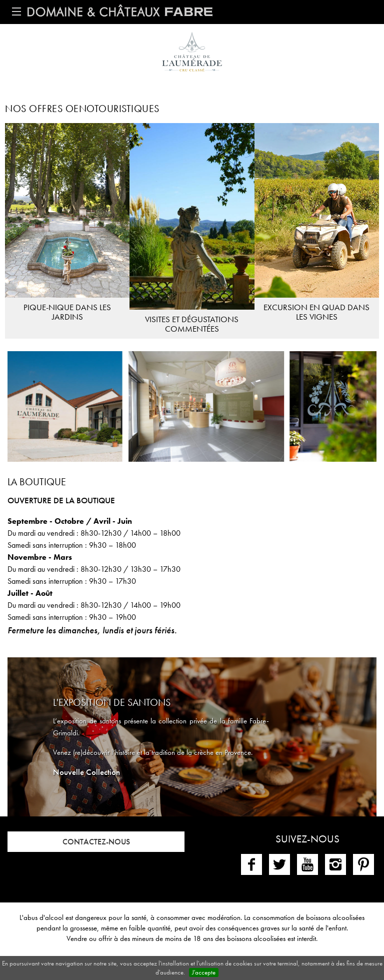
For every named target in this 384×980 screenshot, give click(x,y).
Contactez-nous (96, 842)
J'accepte (204, 972)
